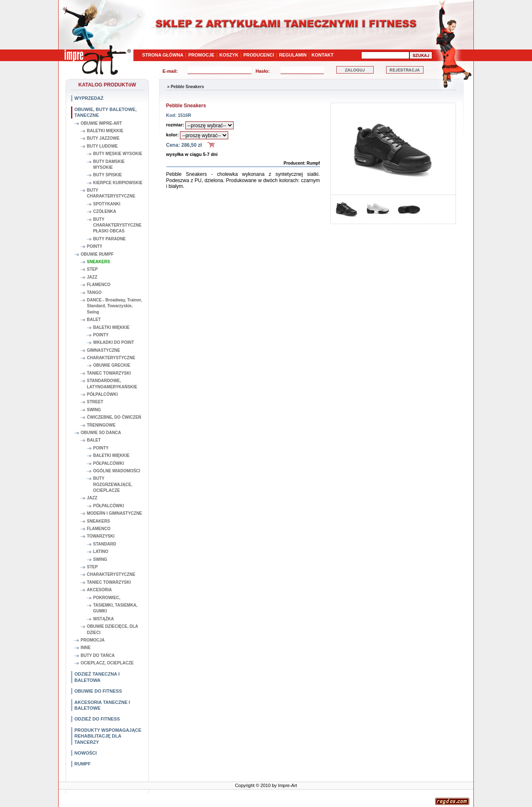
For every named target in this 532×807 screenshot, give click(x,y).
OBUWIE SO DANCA (101, 433)
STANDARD (105, 544)
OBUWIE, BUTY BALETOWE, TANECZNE (106, 112)
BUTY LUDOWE (102, 146)
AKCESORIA (99, 590)
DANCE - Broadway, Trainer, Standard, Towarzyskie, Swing (115, 306)
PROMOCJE (201, 55)
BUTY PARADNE (110, 239)
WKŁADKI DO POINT (113, 342)
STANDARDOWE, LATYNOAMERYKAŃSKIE (112, 384)
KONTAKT (323, 55)
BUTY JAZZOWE (103, 138)
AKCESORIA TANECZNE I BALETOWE (102, 705)
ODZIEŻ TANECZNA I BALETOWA (97, 677)
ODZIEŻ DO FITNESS (97, 719)
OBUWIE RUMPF (97, 254)
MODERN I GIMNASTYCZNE (115, 513)
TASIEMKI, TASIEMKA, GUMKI (115, 608)
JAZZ (92, 277)
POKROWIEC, (107, 598)
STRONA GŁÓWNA (163, 55)
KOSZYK (229, 55)
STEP (92, 269)
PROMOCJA (93, 640)
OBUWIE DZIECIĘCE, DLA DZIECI (112, 629)
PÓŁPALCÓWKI (102, 394)
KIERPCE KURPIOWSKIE (118, 183)
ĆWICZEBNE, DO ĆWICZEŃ (114, 417)
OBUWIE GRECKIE (112, 365)
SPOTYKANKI (107, 204)
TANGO (94, 292)
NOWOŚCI (86, 753)
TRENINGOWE (101, 425)
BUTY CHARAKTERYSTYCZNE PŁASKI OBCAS (117, 225)
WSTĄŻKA (103, 619)
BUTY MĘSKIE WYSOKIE (118, 154)
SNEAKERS (99, 262)
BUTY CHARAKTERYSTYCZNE (111, 193)
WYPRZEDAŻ (89, 98)
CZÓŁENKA (105, 211)
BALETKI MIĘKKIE (105, 131)
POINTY (95, 246)
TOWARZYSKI (101, 536)
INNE (86, 648)
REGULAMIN (293, 55)
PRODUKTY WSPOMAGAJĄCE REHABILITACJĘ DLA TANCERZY (108, 736)
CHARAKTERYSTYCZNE (111, 358)
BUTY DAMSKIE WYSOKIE (109, 164)
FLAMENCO (99, 285)
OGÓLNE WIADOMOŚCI (117, 471)
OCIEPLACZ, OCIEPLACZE (107, 663)
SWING (94, 410)
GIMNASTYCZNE (103, 350)
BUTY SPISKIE (107, 175)
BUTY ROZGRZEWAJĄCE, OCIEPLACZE (113, 484)
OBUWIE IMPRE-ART (101, 123)
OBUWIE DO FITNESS (98, 691)
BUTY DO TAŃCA (98, 655)
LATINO (101, 552)
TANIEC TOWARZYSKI (109, 373)
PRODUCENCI (259, 55)
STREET (95, 402)
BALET (94, 320)
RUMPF (83, 764)
